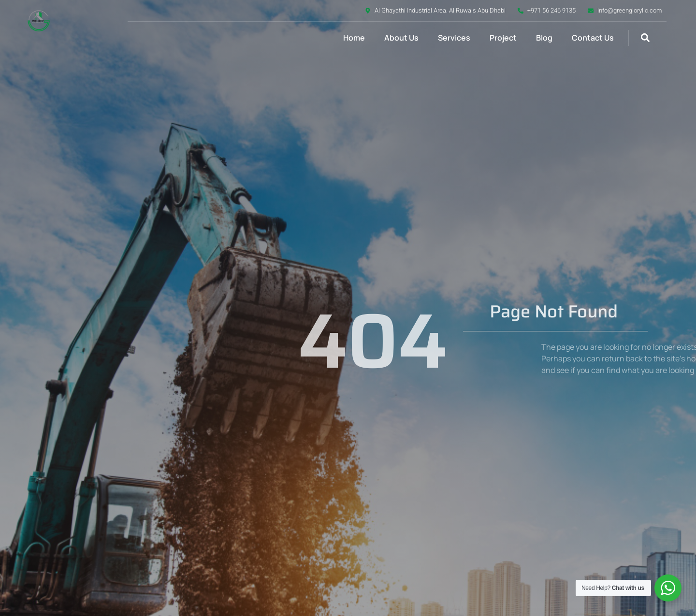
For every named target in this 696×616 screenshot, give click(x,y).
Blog (544, 38)
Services (454, 38)
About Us (401, 38)
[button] (645, 38)
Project (503, 38)
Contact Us (593, 38)
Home (354, 38)
